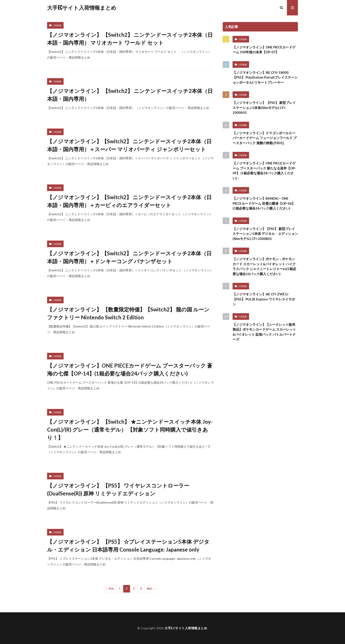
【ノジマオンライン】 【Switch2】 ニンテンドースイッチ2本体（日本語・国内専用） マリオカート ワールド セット (130, 39)
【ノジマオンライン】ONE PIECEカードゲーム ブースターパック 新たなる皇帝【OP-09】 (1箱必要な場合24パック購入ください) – (264, 171)
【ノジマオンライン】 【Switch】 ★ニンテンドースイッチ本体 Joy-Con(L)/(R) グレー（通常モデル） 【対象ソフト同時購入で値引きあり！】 (130, 430)
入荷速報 (57, 25)
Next (150, 589)
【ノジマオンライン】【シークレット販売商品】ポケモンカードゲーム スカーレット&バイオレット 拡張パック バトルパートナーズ (264, 332)
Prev (111, 589)
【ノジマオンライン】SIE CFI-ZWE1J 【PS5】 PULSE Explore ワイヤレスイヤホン (264, 299)
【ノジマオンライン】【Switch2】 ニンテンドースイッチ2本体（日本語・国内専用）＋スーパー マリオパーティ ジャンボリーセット (129, 145)
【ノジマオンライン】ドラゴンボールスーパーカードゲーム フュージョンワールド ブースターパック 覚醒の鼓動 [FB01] (265, 138)
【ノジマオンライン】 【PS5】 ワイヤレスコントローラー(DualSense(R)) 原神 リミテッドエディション (118, 489)
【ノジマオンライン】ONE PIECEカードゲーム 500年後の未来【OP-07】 (264, 50)
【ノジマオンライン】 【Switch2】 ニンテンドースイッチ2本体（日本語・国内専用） (130, 95)
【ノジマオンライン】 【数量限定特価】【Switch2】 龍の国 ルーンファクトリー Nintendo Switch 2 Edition (128, 313)
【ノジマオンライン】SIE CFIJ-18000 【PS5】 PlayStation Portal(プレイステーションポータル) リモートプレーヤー (265, 77)
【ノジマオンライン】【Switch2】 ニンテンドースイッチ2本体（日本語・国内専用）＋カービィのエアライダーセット (129, 201)
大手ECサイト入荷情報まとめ (82, 8)
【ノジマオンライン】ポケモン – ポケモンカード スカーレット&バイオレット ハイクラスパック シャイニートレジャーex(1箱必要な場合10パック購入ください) (264, 266)
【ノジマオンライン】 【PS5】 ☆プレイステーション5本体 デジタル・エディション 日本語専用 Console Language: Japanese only (128, 546)
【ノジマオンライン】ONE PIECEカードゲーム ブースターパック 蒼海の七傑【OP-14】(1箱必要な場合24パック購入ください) (130, 369)
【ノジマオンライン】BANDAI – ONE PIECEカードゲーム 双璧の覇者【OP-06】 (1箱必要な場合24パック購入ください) (264, 203)
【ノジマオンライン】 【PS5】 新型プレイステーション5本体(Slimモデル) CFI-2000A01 (264, 108)
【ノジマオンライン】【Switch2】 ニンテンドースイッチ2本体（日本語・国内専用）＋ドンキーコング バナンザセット (129, 257)
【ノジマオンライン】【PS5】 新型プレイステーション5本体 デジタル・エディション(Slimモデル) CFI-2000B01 (265, 234)
